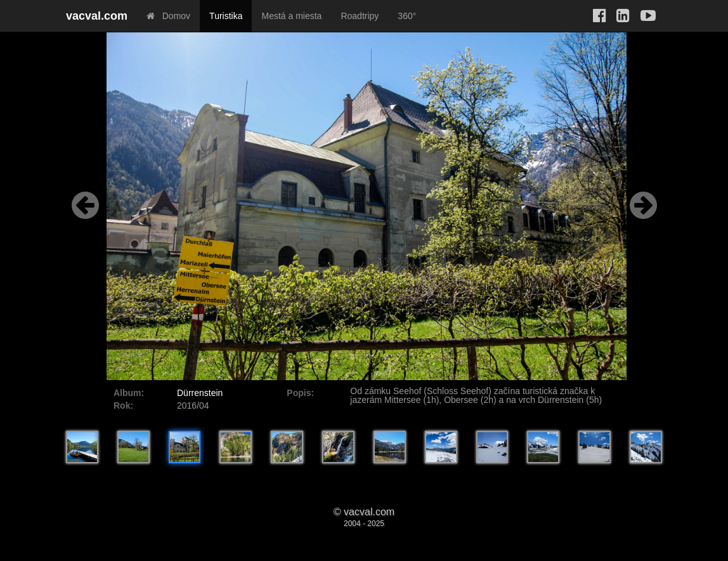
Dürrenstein (200, 393)
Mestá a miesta (291, 16)
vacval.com (97, 16)
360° (407, 16)
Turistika (226, 16)
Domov (168, 16)
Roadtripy (360, 16)
